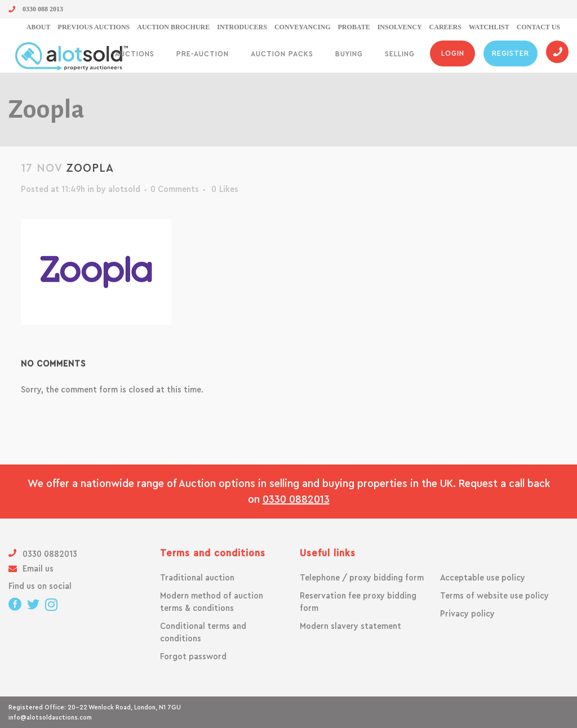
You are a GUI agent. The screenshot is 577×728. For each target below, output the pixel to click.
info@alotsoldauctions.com (50, 717)
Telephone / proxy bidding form (362, 578)
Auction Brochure (173, 27)
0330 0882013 (296, 499)
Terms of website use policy (494, 596)
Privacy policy (467, 614)
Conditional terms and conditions (203, 632)
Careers (445, 27)
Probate (354, 27)
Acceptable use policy (483, 578)
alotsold (124, 189)
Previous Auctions (94, 27)
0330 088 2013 (36, 9)
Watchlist (489, 27)
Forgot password (193, 656)
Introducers (242, 27)
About (39, 27)
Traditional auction (197, 578)
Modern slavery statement (350, 626)
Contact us (538, 27)
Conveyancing (303, 27)
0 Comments (175, 189)
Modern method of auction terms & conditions (212, 602)
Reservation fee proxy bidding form (358, 602)
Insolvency (400, 27)
